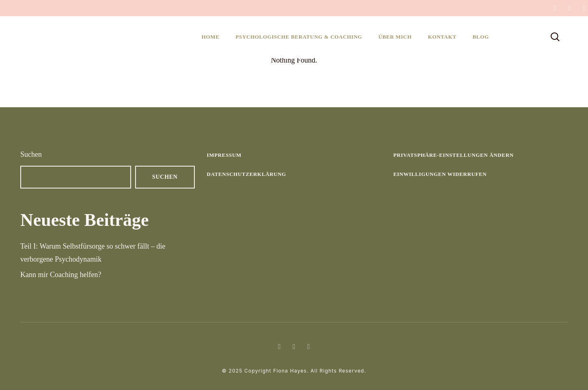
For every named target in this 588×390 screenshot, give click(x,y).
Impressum (224, 155)
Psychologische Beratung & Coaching (299, 37)
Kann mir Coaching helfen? (61, 275)
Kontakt (442, 37)
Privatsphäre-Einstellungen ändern (453, 155)
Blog (480, 37)
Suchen (31, 154)
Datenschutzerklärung (247, 174)
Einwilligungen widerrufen (440, 174)
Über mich (395, 37)
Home (211, 37)
